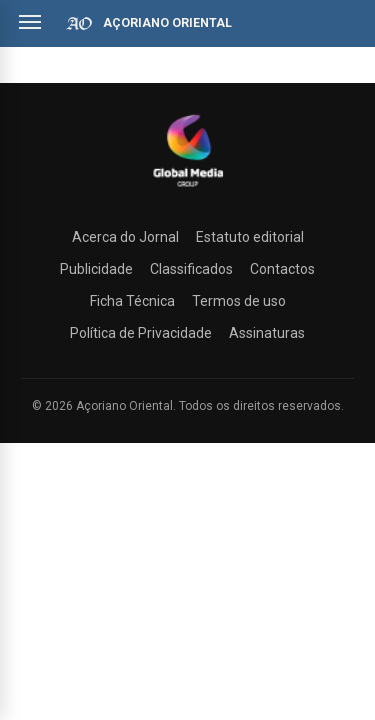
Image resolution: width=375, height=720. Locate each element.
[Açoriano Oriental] (188, 189)
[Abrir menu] (30, 22)
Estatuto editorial (250, 237)
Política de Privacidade (141, 333)
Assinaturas (267, 333)
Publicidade (96, 269)
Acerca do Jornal (125, 237)
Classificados (191, 269)
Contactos (282, 269)
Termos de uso (239, 301)
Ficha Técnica (132, 301)
